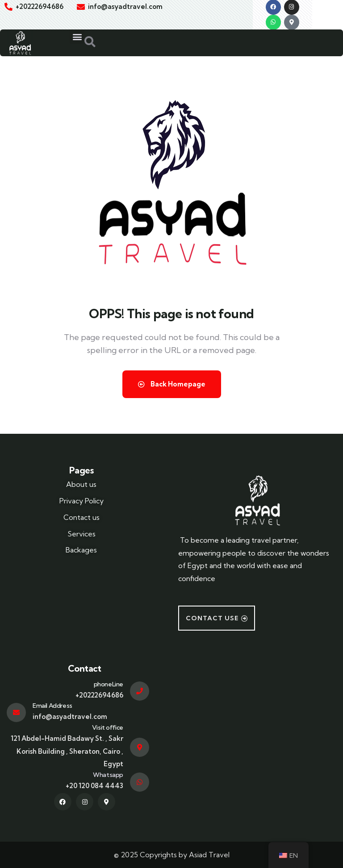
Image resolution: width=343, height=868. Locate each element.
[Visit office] (140, 747)
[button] (77, 37)
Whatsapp (108, 775)
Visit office (108, 727)
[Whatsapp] (140, 782)
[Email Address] (16, 712)
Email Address (52, 706)
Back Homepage (172, 384)
